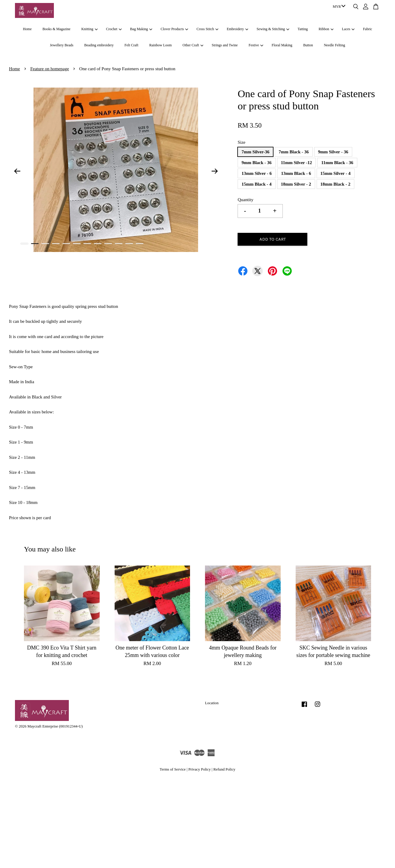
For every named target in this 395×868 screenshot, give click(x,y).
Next (215, 171)
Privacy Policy (199, 769)
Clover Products (174, 29)
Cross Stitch (208, 29)
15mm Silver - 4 (336, 173)
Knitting (89, 29)
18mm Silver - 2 (296, 184)
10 (119, 244)
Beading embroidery (99, 45)
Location (212, 703)
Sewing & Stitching (273, 29)
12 (140, 244)
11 (129, 244)
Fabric (368, 29)
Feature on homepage (50, 69)
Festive (256, 45)
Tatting (303, 29)
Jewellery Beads (62, 45)
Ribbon (326, 29)
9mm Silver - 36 (333, 152)
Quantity (246, 200)
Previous (17, 171)
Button (308, 45)
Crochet (114, 29)
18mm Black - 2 (335, 184)
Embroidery (238, 29)
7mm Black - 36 (294, 152)
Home (27, 29)
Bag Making (141, 29)
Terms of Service (173, 769)
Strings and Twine (225, 45)
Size (241, 142)
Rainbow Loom (161, 45)
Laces (348, 29)
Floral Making (282, 45)
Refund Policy (224, 769)
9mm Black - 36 (256, 163)
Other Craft (193, 45)
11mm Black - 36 (337, 163)
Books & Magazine (56, 29)
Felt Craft (131, 45)
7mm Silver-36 (255, 152)
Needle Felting (334, 45)
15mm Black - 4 (256, 184)
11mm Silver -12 (297, 163)
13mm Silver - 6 (257, 173)
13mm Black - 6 (296, 173)
